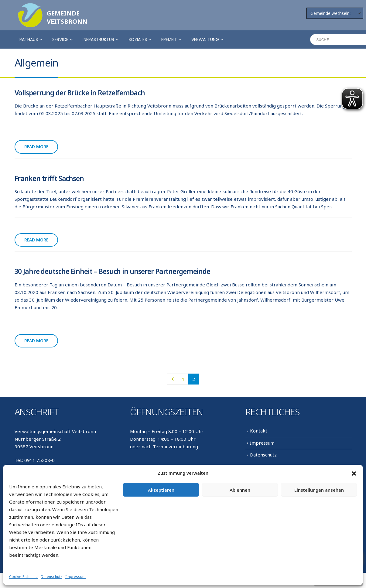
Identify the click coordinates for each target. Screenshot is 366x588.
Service (60, 39)
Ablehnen (240, 490)
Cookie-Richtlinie (23, 577)
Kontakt (259, 431)
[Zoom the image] (30, 7)
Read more (36, 147)
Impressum (75, 577)
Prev (172, 379)
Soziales (138, 39)
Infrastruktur (98, 39)
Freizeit (169, 39)
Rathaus (29, 39)
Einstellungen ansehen (319, 490)
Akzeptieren (161, 490)
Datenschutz (51, 577)
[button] (354, 473)
